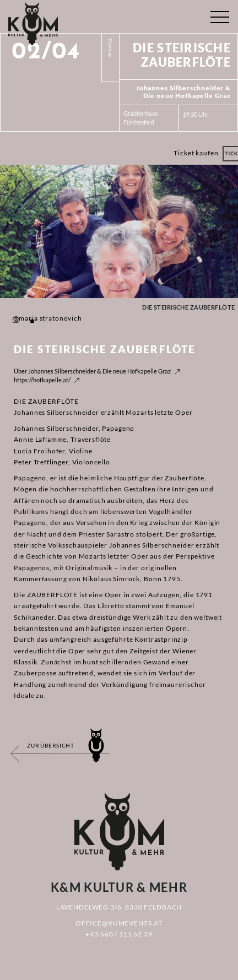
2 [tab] (32, 321)
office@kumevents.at (119, 923)
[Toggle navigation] (220, 15)
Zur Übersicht (51, 745)
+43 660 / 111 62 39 (119, 934)
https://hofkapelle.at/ (42, 380)
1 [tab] (15, 321)
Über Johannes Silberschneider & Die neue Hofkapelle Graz (92, 371)
